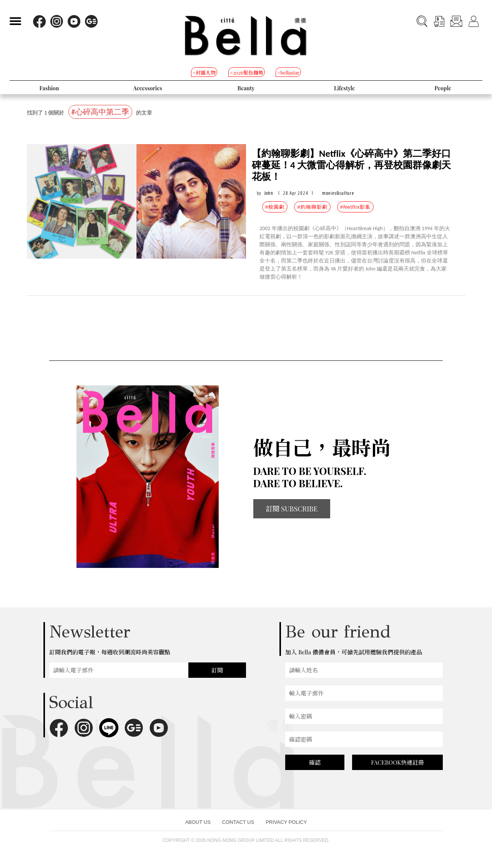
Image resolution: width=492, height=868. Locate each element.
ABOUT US (198, 822)
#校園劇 (275, 207)
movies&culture (338, 193)
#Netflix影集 (355, 207)
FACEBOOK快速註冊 (397, 762)
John (269, 193)
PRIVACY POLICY (286, 822)
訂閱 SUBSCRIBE (292, 509)
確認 (315, 762)
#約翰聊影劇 (312, 207)
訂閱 (217, 670)
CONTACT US (238, 822)
